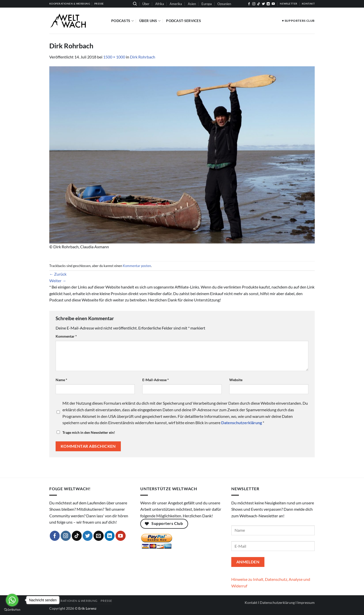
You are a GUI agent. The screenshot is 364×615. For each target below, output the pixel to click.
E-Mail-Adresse (156, 380)
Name (61, 380)
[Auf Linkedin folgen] (268, 4)
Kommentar (66, 336)
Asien (192, 4)
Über (146, 4)
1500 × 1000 (114, 57)
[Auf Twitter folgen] (263, 4)
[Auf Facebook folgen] (249, 4)
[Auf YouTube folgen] (273, 4)
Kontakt (251, 602)
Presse (106, 601)
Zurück (58, 274)
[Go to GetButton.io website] (12, 610)
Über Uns (150, 21)
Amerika (176, 4)
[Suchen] (135, 4)
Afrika (160, 4)
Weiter (58, 281)
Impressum (306, 602)
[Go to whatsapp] (12, 600)
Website (236, 380)
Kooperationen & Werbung (73, 601)
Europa (207, 4)
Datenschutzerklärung (277, 602)
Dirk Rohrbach (143, 57)
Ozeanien (224, 4)
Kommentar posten (137, 266)
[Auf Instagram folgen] (254, 4)
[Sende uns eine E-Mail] (99, 536)
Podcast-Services (184, 21)
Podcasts (122, 21)
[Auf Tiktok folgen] (259, 4)
